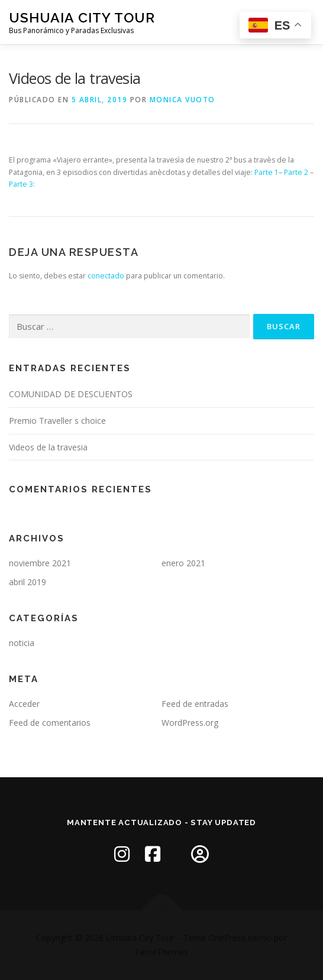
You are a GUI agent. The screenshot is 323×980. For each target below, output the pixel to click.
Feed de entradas (195, 704)
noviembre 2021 (40, 563)
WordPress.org (190, 723)
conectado (106, 276)
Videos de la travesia (48, 447)
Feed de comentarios (50, 723)
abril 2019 (28, 582)
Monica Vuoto (183, 100)
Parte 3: (22, 184)
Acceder (24, 704)
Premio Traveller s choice (57, 421)
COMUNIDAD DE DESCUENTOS (71, 394)
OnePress (227, 938)
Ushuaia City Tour (82, 17)
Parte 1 (267, 172)
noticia (22, 643)
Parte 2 (296, 172)
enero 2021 (183, 563)
